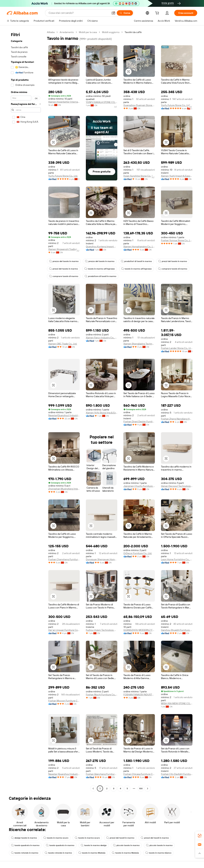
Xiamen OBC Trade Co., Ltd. (63, 344)
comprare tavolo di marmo (173, 269)
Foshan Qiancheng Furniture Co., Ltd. (102, 774)
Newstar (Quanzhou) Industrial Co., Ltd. (64, 774)
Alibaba (51, 32)
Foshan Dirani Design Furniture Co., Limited (139, 421)
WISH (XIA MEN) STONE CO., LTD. (177, 703)
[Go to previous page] (93, 789)
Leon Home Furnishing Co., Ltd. (177, 559)
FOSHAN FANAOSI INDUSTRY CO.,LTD (139, 695)
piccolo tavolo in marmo (126, 845)
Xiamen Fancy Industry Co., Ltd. (102, 338)
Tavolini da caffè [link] (133, 32)
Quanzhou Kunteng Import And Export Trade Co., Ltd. (102, 246)
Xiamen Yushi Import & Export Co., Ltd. (177, 176)
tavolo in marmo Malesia (92, 853)
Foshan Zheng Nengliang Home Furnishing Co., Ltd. (177, 419)
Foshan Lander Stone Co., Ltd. (177, 348)
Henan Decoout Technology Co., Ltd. (177, 486)
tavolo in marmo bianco (158, 853)
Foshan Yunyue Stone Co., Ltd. (177, 240)
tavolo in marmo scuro (56, 838)
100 (141, 789)
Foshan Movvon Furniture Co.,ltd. (64, 701)
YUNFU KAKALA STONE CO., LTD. (102, 102)
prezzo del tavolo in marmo (64, 261)
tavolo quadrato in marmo (25, 845)
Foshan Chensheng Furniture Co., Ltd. (64, 559)
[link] (200, 836)
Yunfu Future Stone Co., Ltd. (176, 105)
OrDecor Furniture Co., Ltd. (138, 553)
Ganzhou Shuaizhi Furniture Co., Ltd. (177, 630)
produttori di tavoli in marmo (136, 261)
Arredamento (67, 32)
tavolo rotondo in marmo (25, 853)
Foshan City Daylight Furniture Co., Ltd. (177, 774)
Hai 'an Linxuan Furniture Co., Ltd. (64, 630)
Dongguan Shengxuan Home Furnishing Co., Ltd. (102, 559)
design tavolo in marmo (24, 838)
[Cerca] (125, 13)
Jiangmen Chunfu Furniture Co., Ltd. (139, 486)
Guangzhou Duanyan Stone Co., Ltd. (139, 105)
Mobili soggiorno (111, 32)
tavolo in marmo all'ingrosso (100, 269)
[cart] (158, 13)
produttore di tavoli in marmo (100, 276)
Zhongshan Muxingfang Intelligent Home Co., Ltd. (64, 489)
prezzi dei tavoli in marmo (120, 838)
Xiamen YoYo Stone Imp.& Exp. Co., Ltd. (102, 413)
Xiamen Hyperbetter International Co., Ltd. (64, 102)
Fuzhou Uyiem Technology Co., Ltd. (102, 630)
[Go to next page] (148, 789)
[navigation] (26, 411)
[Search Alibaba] (79, 13)
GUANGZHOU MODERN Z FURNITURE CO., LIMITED (139, 630)
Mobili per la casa (88, 32)
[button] (113, 13)
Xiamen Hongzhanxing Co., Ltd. (139, 246)
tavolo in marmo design (94, 845)
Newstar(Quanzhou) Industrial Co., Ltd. (64, 415)
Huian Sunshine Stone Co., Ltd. (139, 176)
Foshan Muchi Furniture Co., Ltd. (102, 695)
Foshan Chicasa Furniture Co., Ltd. (139, 774)
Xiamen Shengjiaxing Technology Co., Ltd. (139, 344)
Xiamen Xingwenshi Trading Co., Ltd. (64, 249)
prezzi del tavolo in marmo (173, 261)
